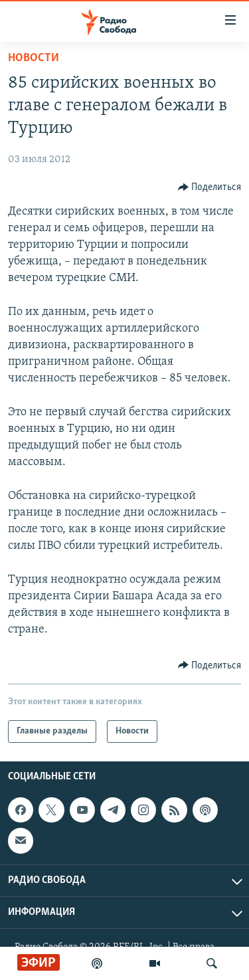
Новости (34, 58)
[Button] (210, 187)
